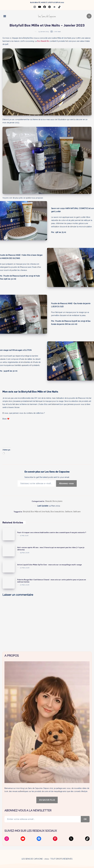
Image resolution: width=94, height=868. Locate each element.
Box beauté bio (57, 512)
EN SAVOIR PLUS (47, 800)
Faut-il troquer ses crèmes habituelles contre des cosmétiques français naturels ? (52, 533)
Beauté (48, 501)
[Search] (89, 16)
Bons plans (57, 501)
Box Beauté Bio (43, 41)
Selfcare (77, 512)
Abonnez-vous (66, 483)
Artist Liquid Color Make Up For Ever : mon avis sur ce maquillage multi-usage (50, 565)
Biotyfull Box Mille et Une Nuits (36, 512)
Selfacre (69, 512)
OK (85, 819)
